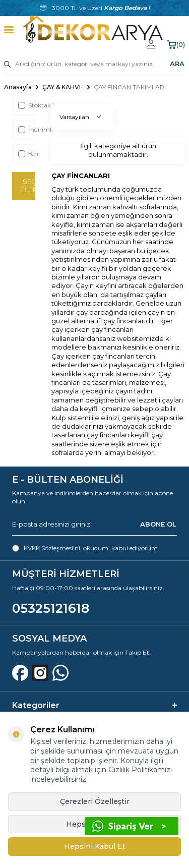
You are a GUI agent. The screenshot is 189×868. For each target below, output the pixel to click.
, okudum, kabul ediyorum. (86, 548)
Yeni (26, 154)
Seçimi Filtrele (28, 186)
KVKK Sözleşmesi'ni (52, 548)
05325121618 (51, 608)
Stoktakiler (26, 105)
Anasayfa (18, 87)
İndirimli (26, 129)
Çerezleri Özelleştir (95, 801)
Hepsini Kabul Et (95, 846)
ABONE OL (158, 524)
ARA (177, 64)
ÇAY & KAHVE (63, 87)
